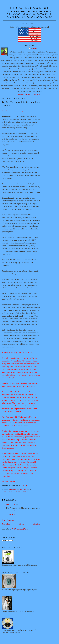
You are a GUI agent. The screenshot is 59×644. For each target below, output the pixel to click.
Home (22, 524)
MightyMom (11, 504)
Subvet (34, 49)
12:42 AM (10, 514)
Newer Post (6, 524)
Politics (26, 491)
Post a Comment (8, 520)
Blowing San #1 (29, 8)
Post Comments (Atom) (20, 529)
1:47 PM (24, 486)
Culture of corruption (20, 489)
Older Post (37, 524)
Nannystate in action (12, 491)
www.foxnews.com (15, 111)
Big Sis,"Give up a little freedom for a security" (21, 104)
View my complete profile (29, 95)
